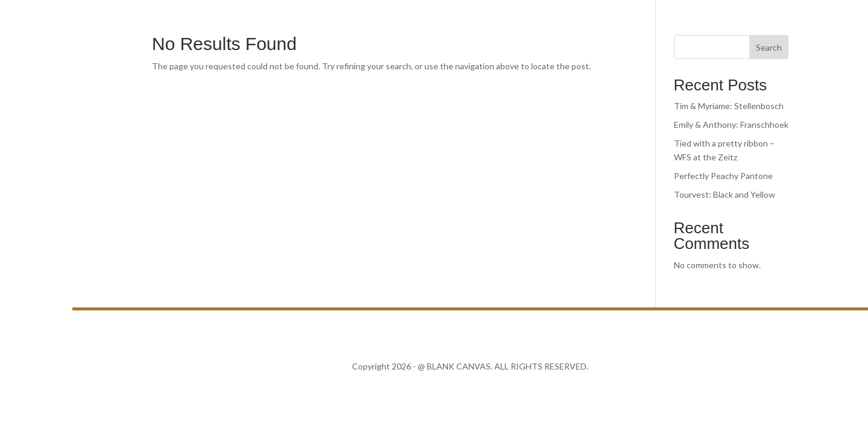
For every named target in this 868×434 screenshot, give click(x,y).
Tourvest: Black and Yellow (725, 194)
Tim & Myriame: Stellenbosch (729, 106)
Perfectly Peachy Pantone (723, 176)
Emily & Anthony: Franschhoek (731, 124)
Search (769, 47)
